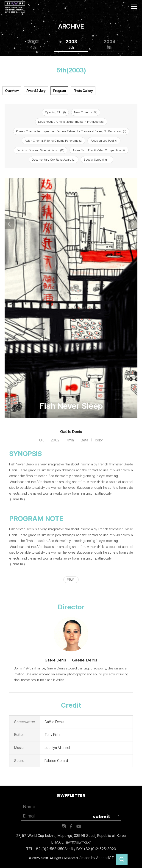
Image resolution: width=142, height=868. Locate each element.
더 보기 (71, 580)
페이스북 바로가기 (71, 826)
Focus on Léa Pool (104, 141)
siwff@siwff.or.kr (78, 842)
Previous (9, 224)
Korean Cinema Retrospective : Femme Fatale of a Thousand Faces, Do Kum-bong (71, 131)
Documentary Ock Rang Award (54, 160)
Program (59, 91)
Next (133, 224)
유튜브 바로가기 (79, 826)
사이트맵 (134, 7)
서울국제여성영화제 (15, 7)
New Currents (86, 112)
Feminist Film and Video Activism (40, 150)
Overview (12, 91)
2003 (71, 44)
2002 (33, 44)
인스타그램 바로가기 (64, 826)
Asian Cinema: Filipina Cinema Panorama (53, 141)
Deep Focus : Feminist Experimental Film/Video (71, 122)
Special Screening (97, 160)
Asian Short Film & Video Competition (99, 150)
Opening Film (55, 112)
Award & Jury (36, 91)
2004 (110, 44)
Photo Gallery (83, 91)
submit (102, 817)
